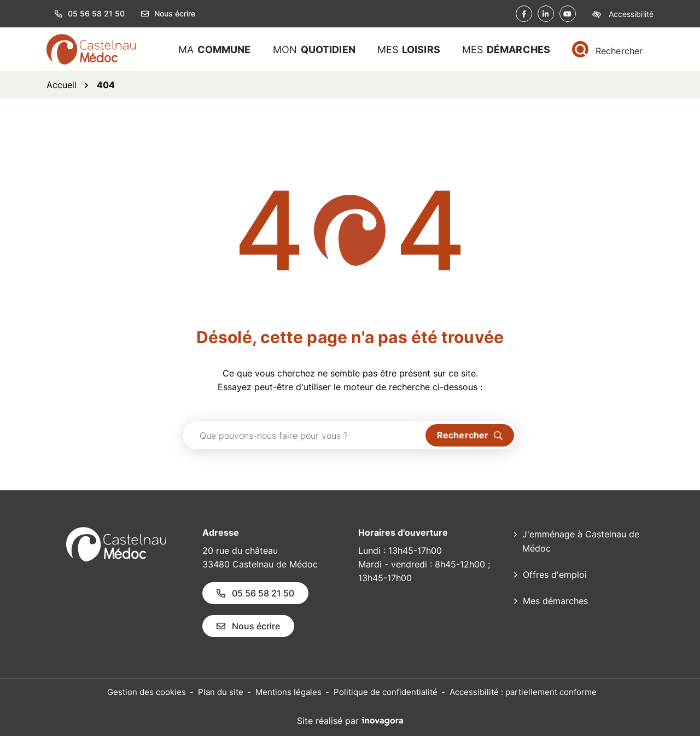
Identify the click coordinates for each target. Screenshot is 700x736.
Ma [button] (215, 50)
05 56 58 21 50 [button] (90, 13)
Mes (506, 50)
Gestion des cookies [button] (147, 692)
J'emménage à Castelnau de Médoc (581, 541)
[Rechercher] (607, 50)
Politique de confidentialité (386, 692)
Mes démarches (555, 601)
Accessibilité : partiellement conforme (523, 692)
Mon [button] (314, 50)
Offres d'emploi (555, 575)
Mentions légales (288, 692)
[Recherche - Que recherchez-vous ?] (305, 435)
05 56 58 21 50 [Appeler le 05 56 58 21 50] (255, 593)
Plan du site (221, 692)
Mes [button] (409, 50)
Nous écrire (168, 13)
